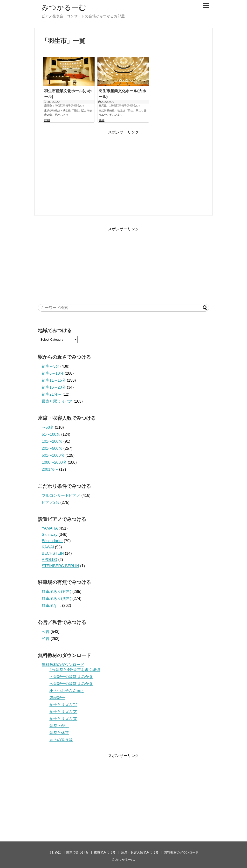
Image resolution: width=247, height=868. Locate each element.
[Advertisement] (123, 169)
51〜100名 (51, 434)
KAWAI (48, 547)
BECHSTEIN (53, 553)
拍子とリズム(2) (63, 712)
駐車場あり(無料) (57, 598)
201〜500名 (52, 448)
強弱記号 (57, 698)
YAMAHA (50, 528)
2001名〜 (50, 469)
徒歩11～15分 (54, 380)
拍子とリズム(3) (63, 719)
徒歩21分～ (52, 394)
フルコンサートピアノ (61, 495)
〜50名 (48, 427)
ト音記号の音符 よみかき (71, 677)
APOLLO (49, 560)
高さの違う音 (61, 740)
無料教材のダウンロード (63, 665)
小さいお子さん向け (67, 691)
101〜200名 (52, 441)
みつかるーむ (64, 7)
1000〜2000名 (54, 462)
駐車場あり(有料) (57, 591)
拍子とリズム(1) (63, 705)
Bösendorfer (52, 541)
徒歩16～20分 (54, 387)
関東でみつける (77, 852)
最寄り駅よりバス (57, 401)
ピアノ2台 (51, 502)
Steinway (50, 535)
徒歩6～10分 (53, 373)
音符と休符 (59, 733)
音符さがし (59, 726)
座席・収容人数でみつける (140, 852)
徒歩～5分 (51, 366)
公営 (46, 632)
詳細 (47, 120)
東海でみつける (105, 852)
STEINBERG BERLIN (60, 566)
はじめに (55, 852)
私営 (46, 639)
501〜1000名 (53, 455)
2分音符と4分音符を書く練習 (75, 670)
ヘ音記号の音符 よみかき (71, 684)
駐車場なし (51, 605)
